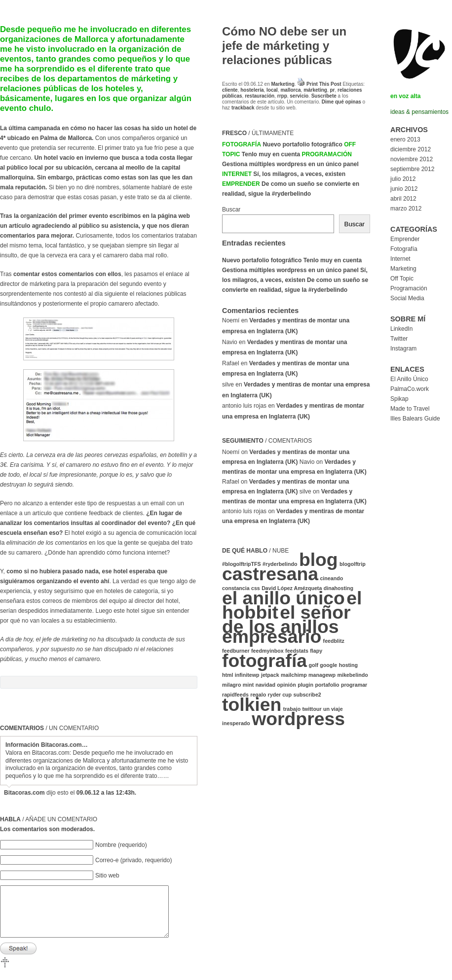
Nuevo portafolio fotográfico (302, 144)
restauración (260, 96)
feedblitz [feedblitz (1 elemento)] (334, 641)
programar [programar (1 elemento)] (354, 685)
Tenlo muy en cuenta (271, 154)
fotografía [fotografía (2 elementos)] (264, 661)
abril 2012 (403, 199)
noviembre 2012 (412, 159)
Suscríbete (324, 96)
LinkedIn (401, 329)
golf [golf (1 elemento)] (313, 665)
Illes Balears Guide (415, 419)
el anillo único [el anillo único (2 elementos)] (283, 598)
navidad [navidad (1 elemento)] (265, 685)
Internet (237, 174)
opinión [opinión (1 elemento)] (286, 685)
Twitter (399, 339)
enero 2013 (405, 140)
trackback (243, 108)
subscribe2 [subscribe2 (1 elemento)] (307, 695)
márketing (315, 90)
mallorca (290, 90)
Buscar (231, 210)
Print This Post (324, 84)
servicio (299, 96)
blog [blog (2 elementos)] (319, 560)
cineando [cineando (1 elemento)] (331, 578)
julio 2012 (403, 179)
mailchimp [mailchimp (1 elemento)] (294, 675)
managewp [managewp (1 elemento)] (322, 675)
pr (332, 90)
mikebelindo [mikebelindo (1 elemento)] (352, 675)
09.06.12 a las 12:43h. (106, 793)
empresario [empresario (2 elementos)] (272, 636)
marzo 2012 (406, 209)
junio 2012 (404, 189)
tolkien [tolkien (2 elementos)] (252, 704)
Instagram (403, 349)
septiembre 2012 (412, 169)
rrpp (282, 96)
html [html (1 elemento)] (228, 675)
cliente (230, 90)
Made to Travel (410, 409)
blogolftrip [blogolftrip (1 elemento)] (353, 564)
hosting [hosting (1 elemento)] (348, 665)
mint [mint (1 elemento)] (248, 685)
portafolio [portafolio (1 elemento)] (327, 685)
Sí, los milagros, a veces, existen (299, 174)
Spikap (399, 399)
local (272, 90)
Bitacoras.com (24, 793)
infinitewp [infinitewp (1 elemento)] (247, 675)
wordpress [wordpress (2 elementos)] (298, 719)
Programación (327, 154)
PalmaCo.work (410, 389)
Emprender (241, 184)
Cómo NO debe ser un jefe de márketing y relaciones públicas (284, 46)
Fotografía (242, 144)
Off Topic (402, 279)
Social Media (407, 298)
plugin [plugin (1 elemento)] (305, 685)
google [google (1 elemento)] (328, 665)
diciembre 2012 (411, 149)
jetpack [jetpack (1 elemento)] (270, 675)
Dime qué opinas (341, 102)
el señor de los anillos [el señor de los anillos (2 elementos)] (286, 619)
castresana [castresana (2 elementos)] (270, 574)
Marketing (283, 84)
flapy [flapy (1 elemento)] (316, 651)
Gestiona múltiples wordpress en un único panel (290, 164)
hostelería (252, 90)
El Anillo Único (409, 379)
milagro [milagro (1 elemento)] (232, 685)
